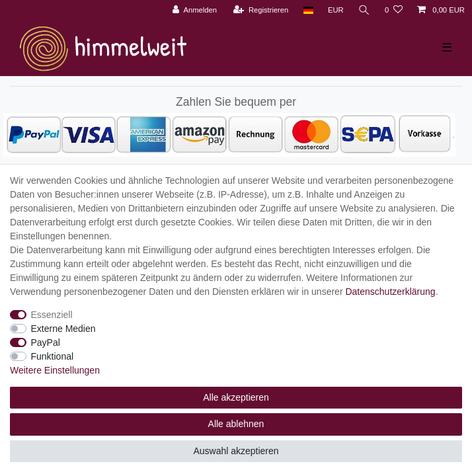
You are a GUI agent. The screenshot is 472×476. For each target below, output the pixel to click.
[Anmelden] (195, 10)
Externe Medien (63, 329)
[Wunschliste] (394, 10)
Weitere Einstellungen (55, 370)
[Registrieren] (261, 10)
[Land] (308, 10)
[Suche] (364, 10)
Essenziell (52, 315)
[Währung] (336, 10)
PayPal (46, 342)
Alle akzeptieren (236, 397)
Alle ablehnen (236, 424)
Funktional (53, 356)
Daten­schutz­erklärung (390, 292)
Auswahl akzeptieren (236, 451)
